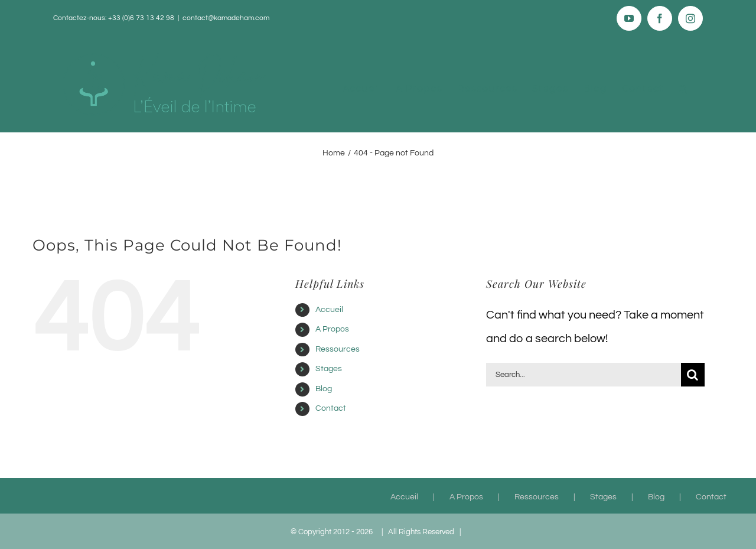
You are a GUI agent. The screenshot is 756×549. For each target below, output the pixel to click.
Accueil (329, 310)
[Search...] (584, 375)
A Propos (332, 329)
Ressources (338, 349)
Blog (324, 389)
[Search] (693, 375)
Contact (331, 408)
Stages (329, 369)
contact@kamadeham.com (226, 18)
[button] (683, 89)
